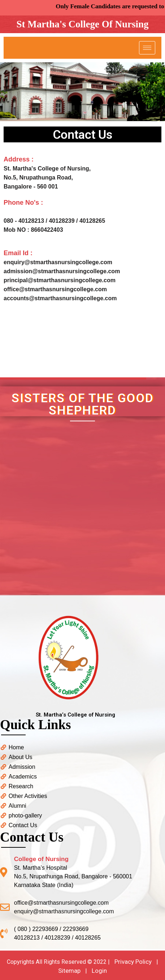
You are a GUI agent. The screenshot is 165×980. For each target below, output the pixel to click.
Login (99, 971)
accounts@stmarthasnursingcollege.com (60, 298)
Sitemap (69, 971)
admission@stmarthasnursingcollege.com (62, 271)
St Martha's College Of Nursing (83, 24)
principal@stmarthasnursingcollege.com (60, 280)
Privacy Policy (133, 962)
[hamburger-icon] (147, 48)
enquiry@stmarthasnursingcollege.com (58, 262)
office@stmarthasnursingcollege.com (55, 289)
